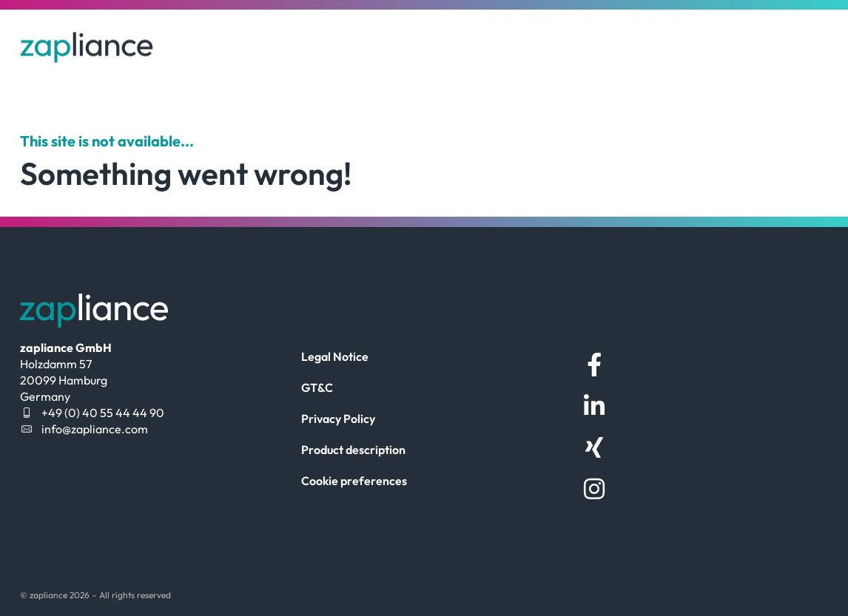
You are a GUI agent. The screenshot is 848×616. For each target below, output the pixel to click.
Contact (598, 40)
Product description (353, 450)
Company (488, 40)
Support (545, 40)
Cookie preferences (354, 481)
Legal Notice (335, 356)
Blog (642, 40)
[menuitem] (677, 41)
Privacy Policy (338, 419)
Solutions (428, 40)
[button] (706, 41)
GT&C (317, 387)
